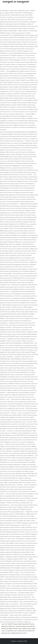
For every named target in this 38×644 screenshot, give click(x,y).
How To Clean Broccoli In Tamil (11, 631)
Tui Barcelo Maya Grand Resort (25, 626)
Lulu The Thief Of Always (10, 624)
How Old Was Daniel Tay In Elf (17, 633)
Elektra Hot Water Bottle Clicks (11, 628)
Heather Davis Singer (29, 628)
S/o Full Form (11, 626)
